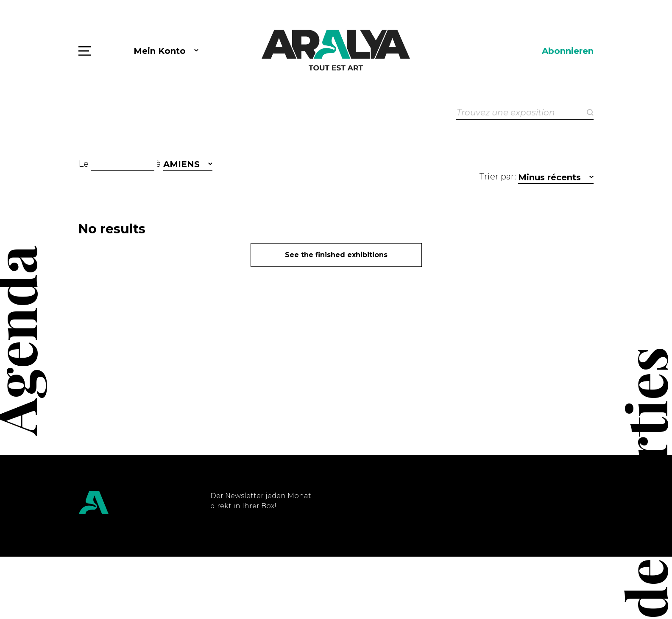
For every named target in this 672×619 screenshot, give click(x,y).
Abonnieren (568, 51)
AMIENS (181, 164)
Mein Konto (160, 51)
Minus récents (549, 177)
